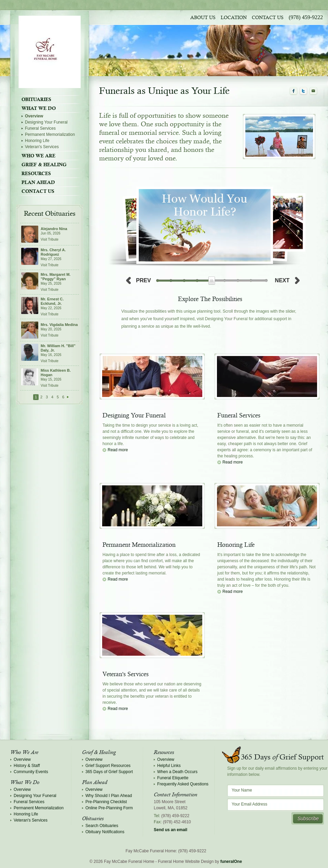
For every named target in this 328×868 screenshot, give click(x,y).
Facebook (293, 91)
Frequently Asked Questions (183, 784)
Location (234, 18)
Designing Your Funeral (46, 122)
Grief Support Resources (108, 766)
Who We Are (38, 156)
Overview (34, 116)
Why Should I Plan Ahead (109, 796)
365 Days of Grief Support (109, 772)
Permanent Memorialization (50, 134)
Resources (36, 173)
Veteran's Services (42, 147)
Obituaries (36, 99)
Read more (118, 450)
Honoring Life (37, 141)
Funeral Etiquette (173, 778)
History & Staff (27, 766)
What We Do (39, 108)
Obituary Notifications (105, 832)
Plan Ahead (38, 182)
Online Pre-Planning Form (109, 808)
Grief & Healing (44, 165)
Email (313, 91)
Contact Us (268, 18)
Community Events (31, 772)
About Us (203, 18)
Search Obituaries (102, 826)
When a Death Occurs (177, 772)
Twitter (303, 91)
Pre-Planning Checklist (106, 802)
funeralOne (231, 862)
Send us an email (170, 830)
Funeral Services (40, 128)
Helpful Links (169, 766)
